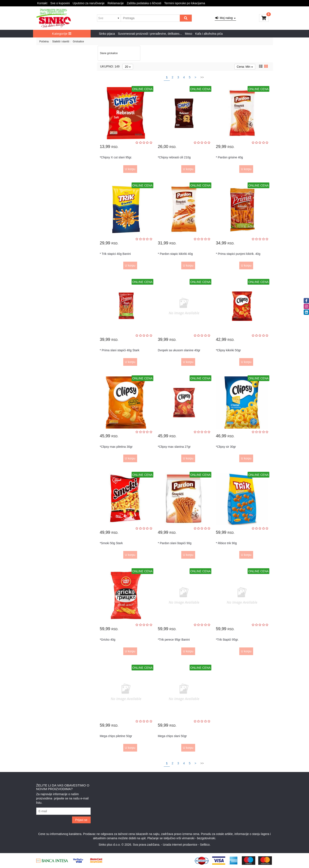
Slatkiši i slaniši (61, 42)
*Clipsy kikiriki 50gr (228, 350)
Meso (189, 34)
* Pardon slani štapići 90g (175, 543)
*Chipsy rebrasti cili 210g (174, 157)
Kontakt (42, 3)
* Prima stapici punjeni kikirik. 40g (238, 254)
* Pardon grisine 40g (229, 157)
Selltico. (205, 845)
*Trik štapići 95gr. (227, 640)
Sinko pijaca (107, 34)
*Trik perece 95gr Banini (174, 640)
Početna (44, 42)
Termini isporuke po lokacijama (185, 3)
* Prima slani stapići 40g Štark (120, 350)
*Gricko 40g (108, 640)
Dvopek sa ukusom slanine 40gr (179, 350)
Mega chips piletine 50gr (116, 736)
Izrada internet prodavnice (180, 845)
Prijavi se (81, 820)
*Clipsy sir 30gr (226, 447)
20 (128, 67)
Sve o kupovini (60, 3)
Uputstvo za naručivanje (89, 3)
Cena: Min (245, 67)
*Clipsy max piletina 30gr (116, 447)
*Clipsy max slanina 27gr (174, 447)
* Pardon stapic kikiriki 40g (175, 254)
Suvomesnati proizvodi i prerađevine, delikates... (150, 34)
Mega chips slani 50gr (172, 736)
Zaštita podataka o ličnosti (144, 3)
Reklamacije (116, 3)
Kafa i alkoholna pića (209, 34)
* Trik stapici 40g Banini (115, 254)
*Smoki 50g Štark (111, 543)
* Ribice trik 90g (226, 543)
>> (202, 77)
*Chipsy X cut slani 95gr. (116, 157)
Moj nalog (225, 18)
